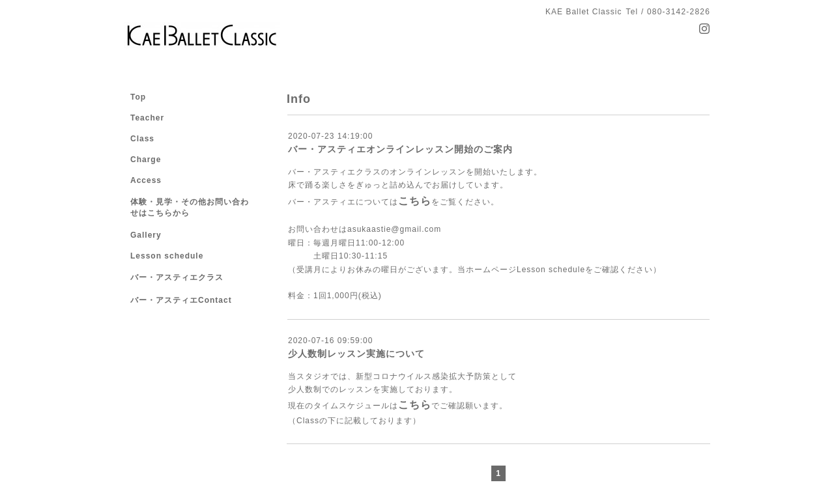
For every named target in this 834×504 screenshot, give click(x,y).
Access (146, 180)
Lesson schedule (551, 270)
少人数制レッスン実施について (356, 354)
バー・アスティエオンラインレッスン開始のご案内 (400, 149)
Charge (146, 160)
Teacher (147, 118)
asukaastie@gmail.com (394, 229)
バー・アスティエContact (181, 300)
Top (138, 97)
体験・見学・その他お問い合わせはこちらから (190, 207)
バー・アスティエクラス (177, 277)
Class (142, 139)
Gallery (146, 235)
